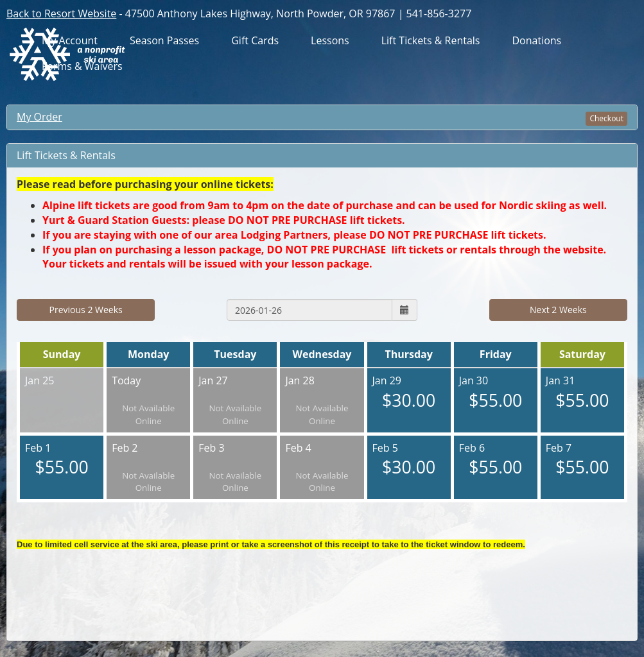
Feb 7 (582, 460)
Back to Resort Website (61, 13)
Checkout (606, 118)
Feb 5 (409, 460)
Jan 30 (496, 393)
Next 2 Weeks (558, 310)
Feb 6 (496, 460)
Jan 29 (409, 393)
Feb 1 (62, 460)
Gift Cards (255, 41)
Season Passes (164, 41)
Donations (536, 41)
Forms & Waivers (82, 66)
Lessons (330, 41)
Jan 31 (582, 393)
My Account (70, 41)
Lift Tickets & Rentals (431, 41)
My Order (39, 117)
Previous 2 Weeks (86, 310)
